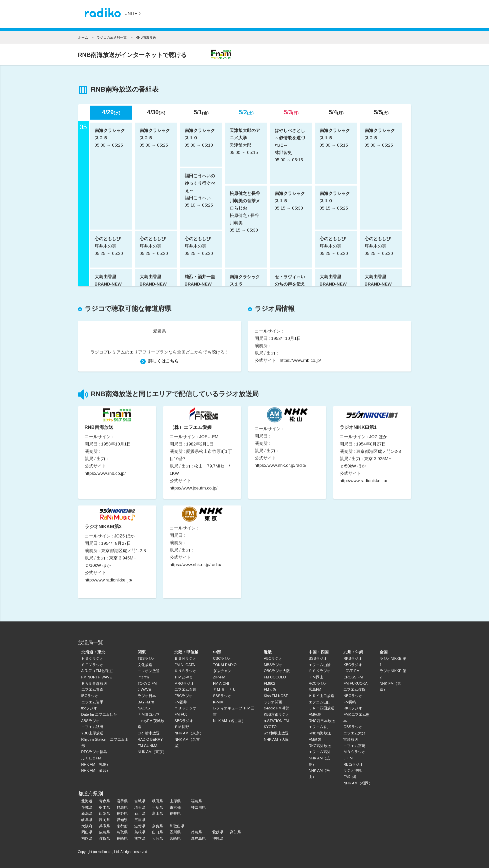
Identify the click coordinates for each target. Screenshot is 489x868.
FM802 (269, 683)
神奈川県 (198, 807)
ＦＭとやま (183, 677)
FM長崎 (350, 702)
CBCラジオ (222, 658)
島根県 (140, 832)
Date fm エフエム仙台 (99, 714)
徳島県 (196, 832)
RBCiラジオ (353, 764)
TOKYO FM (147, 683)
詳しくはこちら (159, 361)
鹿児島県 (198, 838)
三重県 (140, 820)
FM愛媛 (315, 739)
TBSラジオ (147, 658)
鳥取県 (122, 832)
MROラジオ (184, 683)
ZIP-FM (219, 677)
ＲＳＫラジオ (320, 671)
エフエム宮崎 (354, 746)
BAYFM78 (146, 702)
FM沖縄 (350, 777)
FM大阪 (270, 689)
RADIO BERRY (150, 739)
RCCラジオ (318, 683)
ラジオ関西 (273, 702)
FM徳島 (315, 714)
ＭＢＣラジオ (354, 752)
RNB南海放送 (320, 733)
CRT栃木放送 (149, 733)
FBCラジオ (183, 696)
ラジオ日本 (147, 696)
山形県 (175, 801)
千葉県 (157, 807)
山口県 (157, 832)
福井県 (175, 813)
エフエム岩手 (92, 702)
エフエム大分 (354, 733)
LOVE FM (351, 671)
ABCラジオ (273, 658)
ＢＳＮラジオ (185, 658)
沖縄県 (218, 838)
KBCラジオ (353, 665)
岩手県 (122, 801)
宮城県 (140, 801)
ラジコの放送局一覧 (112, 37)
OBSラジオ (353, 727)
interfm (143, 677)
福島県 (196, 801)
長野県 (122, 813)
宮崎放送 (351, 739)
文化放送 (145, 665)
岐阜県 (87, 820)
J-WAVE (144, 689)
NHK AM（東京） (152, 752)
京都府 (122, 826)
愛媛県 (159, 331)
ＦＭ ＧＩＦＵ (224, 689)
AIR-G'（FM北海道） (99, 671)
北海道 (87, 801)
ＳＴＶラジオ (92, 665)
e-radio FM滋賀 (276, 708)
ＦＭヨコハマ (149, 714)
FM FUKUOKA (355, 683)
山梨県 (104, 813)
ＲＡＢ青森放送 (94, 683)
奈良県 (157, 826)
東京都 (175, 807)
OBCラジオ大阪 (277, 671)
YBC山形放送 (92, 733)
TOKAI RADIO (225, 665)
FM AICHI (221, 683)
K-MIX (218, 702)
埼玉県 (140, 807)
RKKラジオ (353, 708)
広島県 (104, 832)
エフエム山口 (320, 702)
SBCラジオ (184, 721)
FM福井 (181, 702)
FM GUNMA (148, 746)
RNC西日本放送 (322, 721)
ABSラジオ (90, 721)
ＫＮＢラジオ (185, 671)
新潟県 (87, 813)
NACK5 (144, 708)
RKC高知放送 (320, 746)
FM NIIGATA (184, 665)
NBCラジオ (353, 696)
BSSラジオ (318, 658)
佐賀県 (104, 838)
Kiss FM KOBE (276, 696)
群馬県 (122, 807)
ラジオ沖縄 (352, 770)
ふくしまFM (91, 758)
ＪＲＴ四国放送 (321, 708)
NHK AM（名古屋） (229, 721)
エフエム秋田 (92, 727)
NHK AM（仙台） (96, 770)
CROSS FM (353, 677)
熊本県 (140, 838)
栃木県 (104, 807)
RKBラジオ (353, 658)
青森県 (104, 801)
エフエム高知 (320, 752)
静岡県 (104, 820)
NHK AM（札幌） (96, 764)
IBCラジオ (90, 696)
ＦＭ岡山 (316, 677)
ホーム (83, 37)
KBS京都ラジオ (276, 714)
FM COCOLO (275, 677)
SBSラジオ (222, 696)
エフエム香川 (320, 727)
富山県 (157, 813)
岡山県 (87, 832)
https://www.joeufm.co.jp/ (194, 488)
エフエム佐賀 (354, 689)
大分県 (157, 838)
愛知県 (122, 820)
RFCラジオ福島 (94, 752)
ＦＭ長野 (182, 727)
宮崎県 (175, 838)
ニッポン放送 (149, 671)
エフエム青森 (92, 689)
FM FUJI (181, 714)
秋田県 (157, 801)
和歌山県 (177, 826)
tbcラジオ (89, 708)
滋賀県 (140, 826)
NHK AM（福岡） (358, 783)
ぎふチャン (222, 671)
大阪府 (87, 826)
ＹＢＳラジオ (185, 708)
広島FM (315, 689)
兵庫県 (104, 826)
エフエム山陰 (320, 665)
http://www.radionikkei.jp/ (363, 481)
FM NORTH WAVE (97, 677)
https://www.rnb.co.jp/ (300, 360)
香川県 (175, 832)
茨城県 (87, 807)
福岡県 (87, 838)
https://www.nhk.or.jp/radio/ (280, 465)
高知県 (235, 832)
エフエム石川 (185, 689)
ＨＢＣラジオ (92, 658)
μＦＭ (348, 758)
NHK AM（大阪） (278, 739)
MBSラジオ (273, 665)
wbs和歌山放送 (276, 733)
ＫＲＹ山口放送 (321, 696)
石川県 (140, 813)
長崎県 (122, 838)
